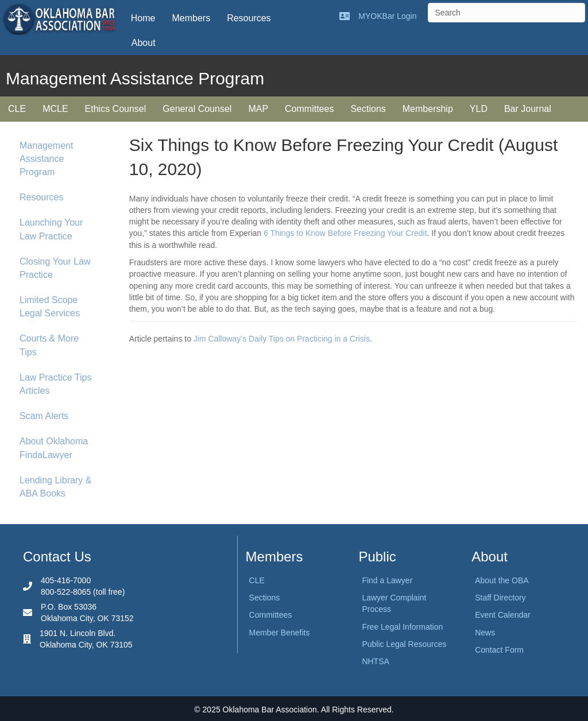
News (485, 633)
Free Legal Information (402, 627)
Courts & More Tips (49, 345)
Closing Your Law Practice (55, 268)
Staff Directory (500, 598)
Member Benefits (280, 633)
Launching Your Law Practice (51, 229)
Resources (249, 18)
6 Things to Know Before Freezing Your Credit (345, 233)
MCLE (55, 109)
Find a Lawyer (387, 580)
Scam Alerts (44, 416)
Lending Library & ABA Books (55, 487)
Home (143, 18)
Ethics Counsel (116, 109)
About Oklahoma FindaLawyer (54, 448)
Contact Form (499, 650)
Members (191, 18)
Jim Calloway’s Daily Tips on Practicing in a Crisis (282, 339)
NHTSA (375, 661)
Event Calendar (503, 615)
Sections (368, 109)
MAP (258, 109)
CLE (17, 109)
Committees (309, 109)
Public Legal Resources (404, 644)
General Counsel (197, 109)
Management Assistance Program (46, 159)
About (144, 43)
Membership (428, 109)
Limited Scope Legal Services (50, 307)
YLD (479, 109)
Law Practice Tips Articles (55, 384)
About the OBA (502, 580)
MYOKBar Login (387, 16)
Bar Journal (528, 109)
